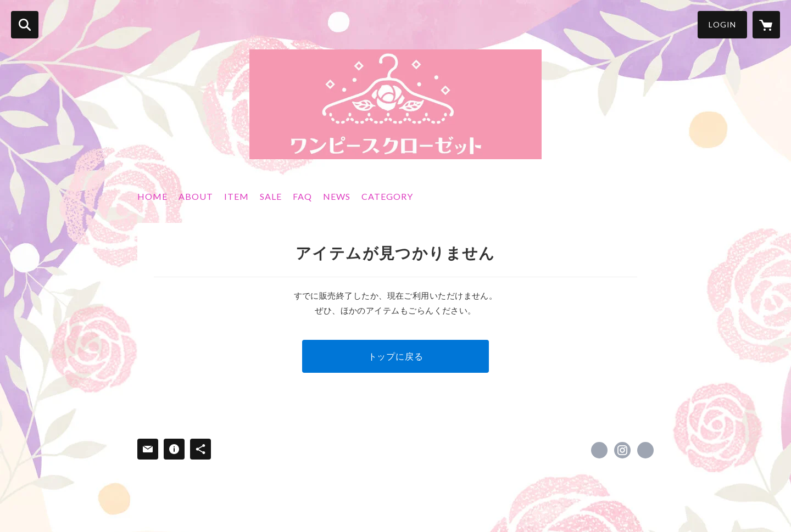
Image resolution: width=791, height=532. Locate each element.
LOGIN (722, 24)
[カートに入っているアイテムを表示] (766, 25)
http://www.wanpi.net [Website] (645, 450)
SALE (271, 196)
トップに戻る (396, 356)
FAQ (302, 196)
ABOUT (196, 196)
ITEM (236, 196)
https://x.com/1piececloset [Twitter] (599, 450)
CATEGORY (387, 196)
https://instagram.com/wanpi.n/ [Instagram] (622, 450)
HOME (152, 196)
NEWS (337, 196)
